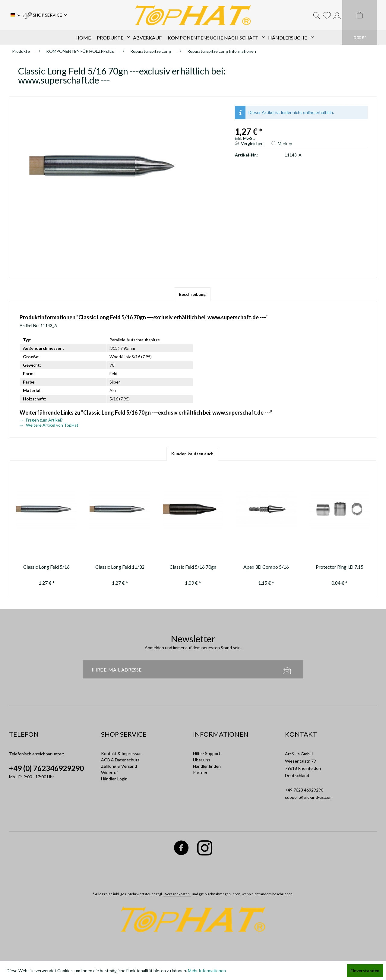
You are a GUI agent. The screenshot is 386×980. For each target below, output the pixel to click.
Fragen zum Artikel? (41, 420)
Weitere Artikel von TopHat (49, 425)
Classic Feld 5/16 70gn (193, 567)
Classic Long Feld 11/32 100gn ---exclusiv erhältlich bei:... (120, 568)
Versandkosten (177, 894)
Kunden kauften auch (192, 454)
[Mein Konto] (337, 15)
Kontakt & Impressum (122, 753)
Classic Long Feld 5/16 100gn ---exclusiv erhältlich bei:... (47, 568)
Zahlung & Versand (119, 766)
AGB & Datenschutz (120, 760)
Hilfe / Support (207, 753)
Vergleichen (249, 143)
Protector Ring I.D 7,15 (340, 567)
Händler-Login (114, 779)
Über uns (202, 760)
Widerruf (109, 772)
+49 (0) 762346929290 (46, 768)
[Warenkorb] (360, 23)
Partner (200, 772)
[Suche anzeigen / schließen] (317, 15)
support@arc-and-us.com (309, 797)
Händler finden (207, 766)
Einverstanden (365, 971)
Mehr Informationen (207, 971)
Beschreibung (192, 294)
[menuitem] (45, 15)
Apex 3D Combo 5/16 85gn (266, 568)
